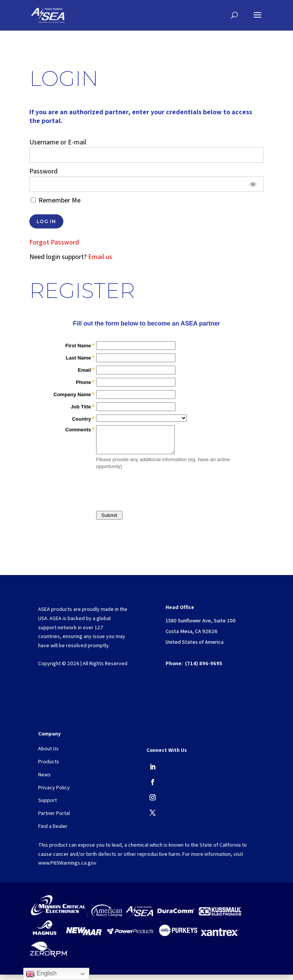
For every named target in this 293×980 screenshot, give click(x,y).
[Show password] (253, 184)
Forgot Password (54, 242)
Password (43, 171)
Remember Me (56, 200)
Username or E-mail (58, 142)
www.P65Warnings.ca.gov (67, 868)
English (41, 974)
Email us (100, 257)
